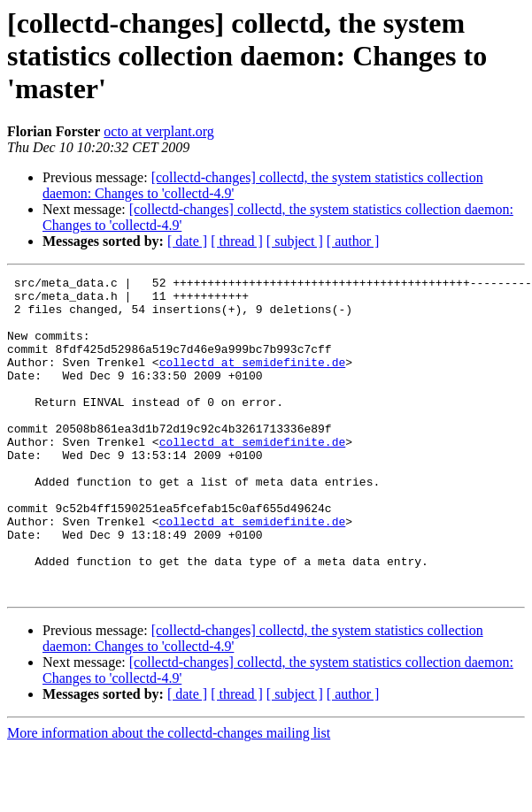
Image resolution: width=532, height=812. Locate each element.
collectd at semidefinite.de (253, 380)
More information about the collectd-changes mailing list (169, 797)
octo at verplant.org (159, 131)
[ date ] (187, 241)
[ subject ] (295, 241)
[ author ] (353, 241)
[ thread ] (237, 241)
